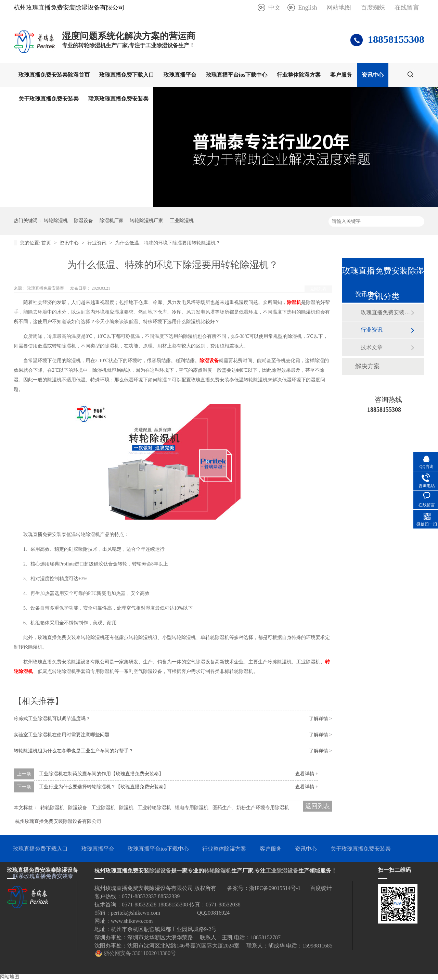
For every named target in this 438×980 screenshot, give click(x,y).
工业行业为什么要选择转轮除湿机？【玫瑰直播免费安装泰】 (104, 787)
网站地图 (339, 8)
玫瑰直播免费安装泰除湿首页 (54, 75)
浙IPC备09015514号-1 (275, 888)
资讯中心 (373, 75)
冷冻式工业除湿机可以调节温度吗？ (52, 719)
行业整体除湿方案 (299, 75)
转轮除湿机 (56, 221)
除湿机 (294, 302)
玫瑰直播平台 (180, 75)
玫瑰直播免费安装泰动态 (386, 312)
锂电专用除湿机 (192, 808)
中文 (274, 8)
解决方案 (368, 366)
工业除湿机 (182, 221)
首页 (47, 243)
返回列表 (318, 289)
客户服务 (341, 75)
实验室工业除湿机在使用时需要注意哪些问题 (62, 735)
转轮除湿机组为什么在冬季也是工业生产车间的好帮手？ (74, 751)
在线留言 (407, 8)
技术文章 (372, 347)
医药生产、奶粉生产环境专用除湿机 (251, 808)
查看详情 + (307, 774)
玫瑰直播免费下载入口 (127, 75)
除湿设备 (83, 221)
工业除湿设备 (282, 871)
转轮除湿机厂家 (146, 221)
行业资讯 (98, 243)
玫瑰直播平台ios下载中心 (237, 75)
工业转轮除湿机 (154, 808)
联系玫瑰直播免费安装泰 (118, 99)
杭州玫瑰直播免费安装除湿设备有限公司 (58, 821)
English (307, 8)
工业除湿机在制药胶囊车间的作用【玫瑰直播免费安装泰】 (101, 774)
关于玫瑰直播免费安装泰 (49, 99)
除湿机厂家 (112, 221)
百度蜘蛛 (373, 8)
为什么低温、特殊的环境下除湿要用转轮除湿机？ (168, 243)
